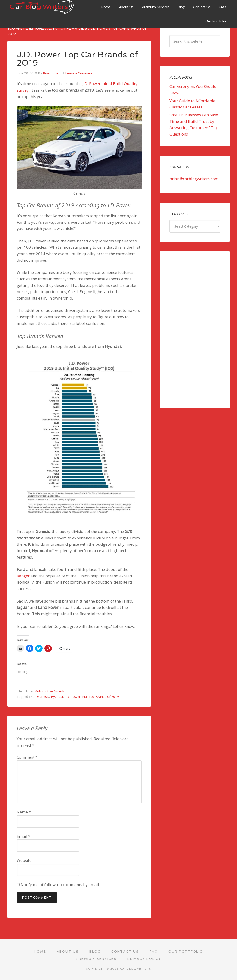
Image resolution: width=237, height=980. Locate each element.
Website (24, 860)
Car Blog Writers (42, 7)
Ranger (23, 576)
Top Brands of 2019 (104, 697)
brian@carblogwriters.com (194, 179)
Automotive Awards (50, 691)
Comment (27, 757)
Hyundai (57, 697)
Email (23, 836)
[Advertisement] (195, 330)
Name (24, 812)
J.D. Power (73, 697)
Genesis (43, 697)
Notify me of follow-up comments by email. (60, 885)
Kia (84, 697)
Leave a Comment (79, 73)
